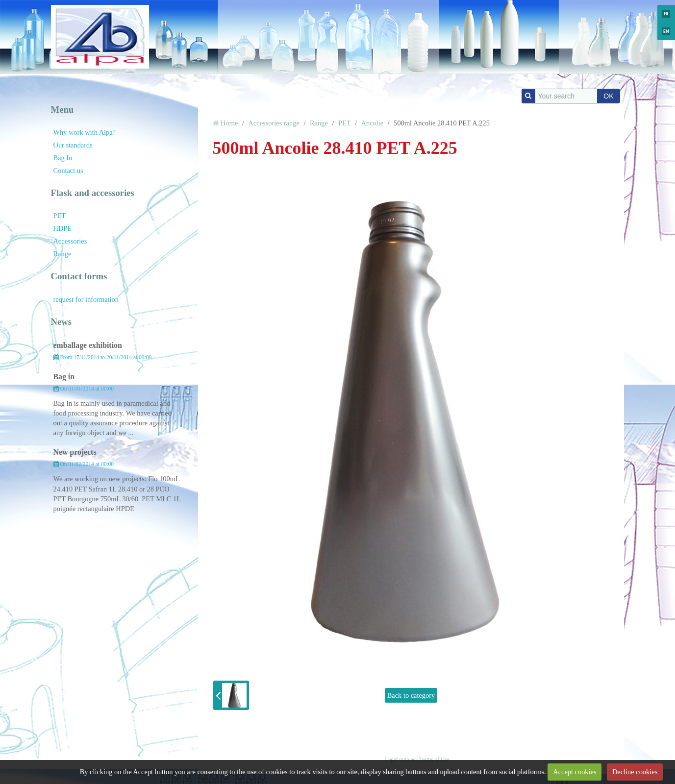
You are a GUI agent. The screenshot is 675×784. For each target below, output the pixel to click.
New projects (75, 452)
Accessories (70, 241)
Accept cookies (575, 772)
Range (62, 254)
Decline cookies (635, 772)
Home (229, 123)
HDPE (63, 228)
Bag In (63, 158)
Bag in (64, 377)
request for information (86, 299)
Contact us (68, 171)
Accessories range (274, 123)
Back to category (411, 695)
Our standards (73, 145)
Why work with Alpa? (85, 132)
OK (608, 96)
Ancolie (373, 123)
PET (60, 216)
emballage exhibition (88, 345)
